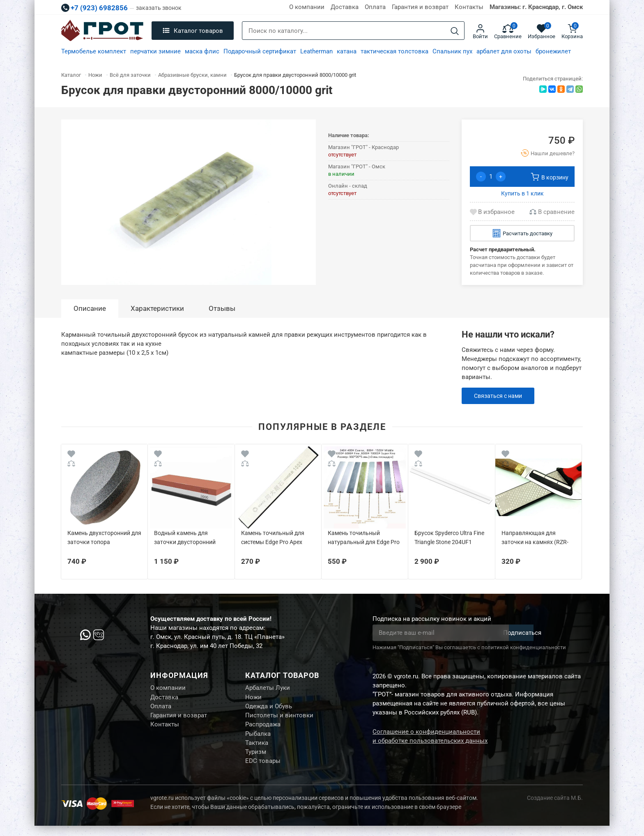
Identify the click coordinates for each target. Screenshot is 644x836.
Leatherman (316, 51)
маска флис (202, 51)
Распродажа (263, 730)
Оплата (375, 7)
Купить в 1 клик (522, 193)
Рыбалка (258, 740)
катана (347, 51)
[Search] (455, 31)
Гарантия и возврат (420, 7)
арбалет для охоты (504, 51)
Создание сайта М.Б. (555, 808)
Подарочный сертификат (260, 51)
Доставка (345, 7)
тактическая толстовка (394, 51)
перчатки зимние (155, 51)
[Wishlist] (71, 455)
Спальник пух (452, 51)
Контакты (469, 7)
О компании (307, 7)
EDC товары (263, 771)
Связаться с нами (500, 396)
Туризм (256, 760)
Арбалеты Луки (268, 689)
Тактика (257, 750)
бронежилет (553, 51)
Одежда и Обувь (269, 709)
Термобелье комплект (94, 51)
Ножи (253, 699)
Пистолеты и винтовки (279, 719)
